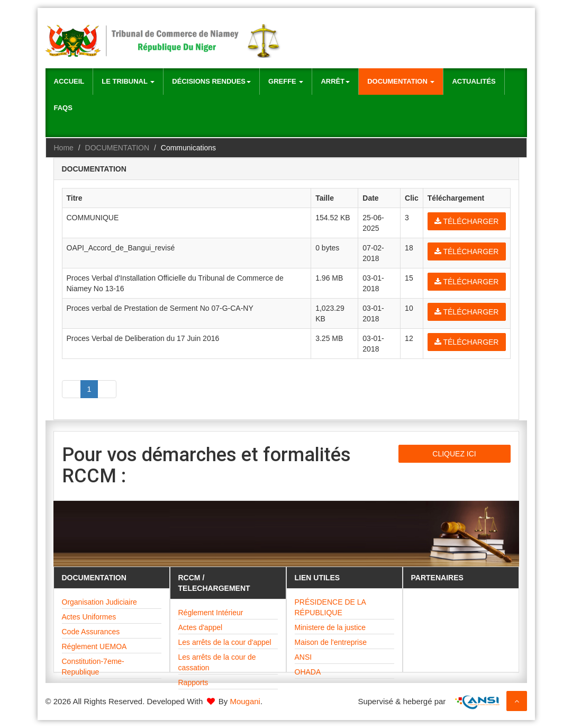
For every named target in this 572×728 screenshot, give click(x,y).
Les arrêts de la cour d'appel (225, 642)
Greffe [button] (286, 81)
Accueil (69, 81)
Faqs (63, 108)
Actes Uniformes (89, 617)
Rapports (193, 682)
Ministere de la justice (330, 627)
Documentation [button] (401, 81)
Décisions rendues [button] (211, 81)
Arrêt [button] (335, 81)
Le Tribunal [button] (128, 81)
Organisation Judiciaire (99, 602)
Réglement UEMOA (94, 646)
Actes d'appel (201, 627)
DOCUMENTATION (117, 148)
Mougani (245, 701)
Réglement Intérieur (211, 613)
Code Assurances (91, 632)
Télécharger (467, 221)
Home (64, 148)
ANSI (303, 657)
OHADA (308, 672)
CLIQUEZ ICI (454, 454)
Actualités (474, 81)
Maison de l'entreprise (331, 642)
